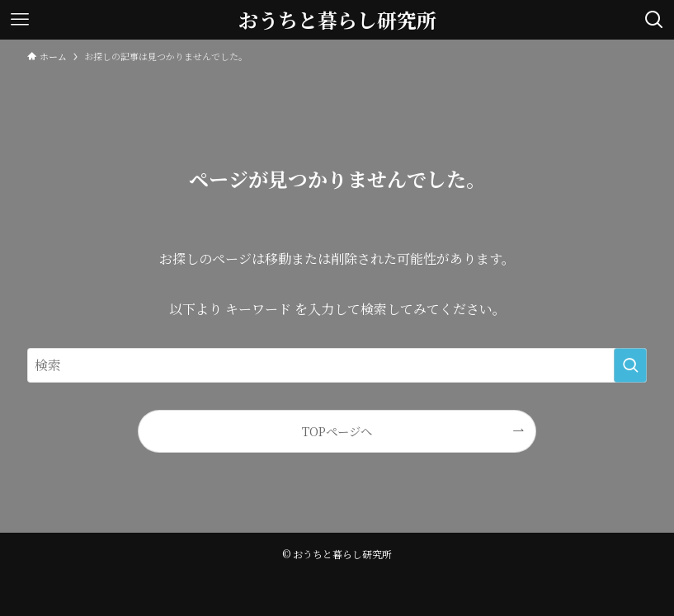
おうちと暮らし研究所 (337, 20)
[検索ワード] (337, 365)
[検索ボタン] (654, 20)
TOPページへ (337, 431)
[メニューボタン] (20, 20)
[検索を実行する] (630, 365)
